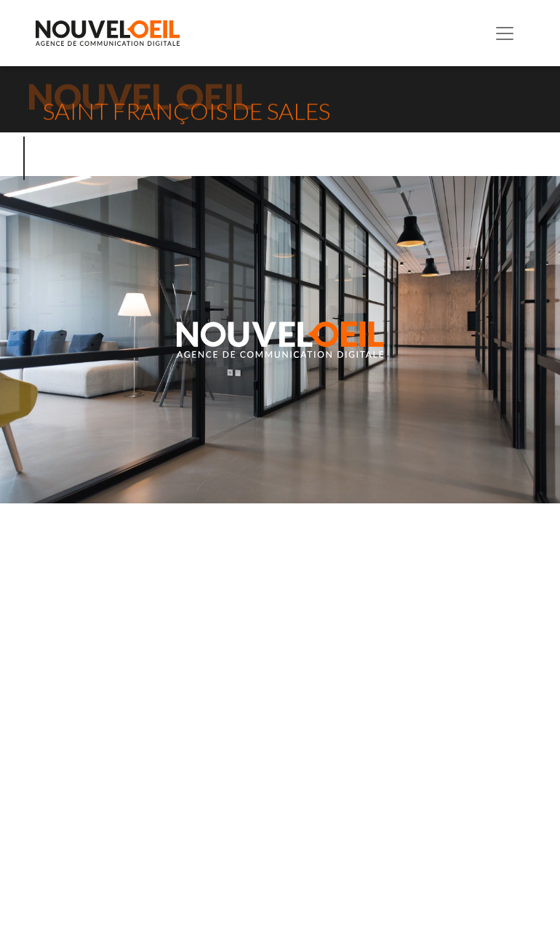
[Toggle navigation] (505, 33)
